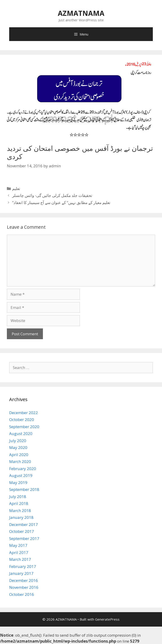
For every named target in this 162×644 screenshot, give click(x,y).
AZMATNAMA (81, 13)
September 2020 (24, 427)
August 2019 (21, 475)
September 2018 (24, 489)
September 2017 (24, 538)
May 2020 (18, 447)
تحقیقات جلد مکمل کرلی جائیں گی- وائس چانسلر (52, 195)
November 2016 (24, 587)
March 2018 (20, 511)
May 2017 (18, 545)
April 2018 (19, 503)
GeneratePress (107, 619)
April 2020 (19, 455)
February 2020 (23, 469)
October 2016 (22, 594)
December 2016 (24, 580)
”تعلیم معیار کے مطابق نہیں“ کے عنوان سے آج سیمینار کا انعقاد (61, 202)
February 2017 (23, 566)
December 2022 (24, 413)
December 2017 (24, 524)
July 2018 (18, 497)
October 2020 (22, 420)
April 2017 (19, 552)
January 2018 (21, 517)
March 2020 (20, 461)
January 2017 (21, 573)
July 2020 (18, 441)
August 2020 (21, 433)
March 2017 (20, 559)
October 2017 (22, 531)
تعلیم (16, 189)
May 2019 (18, 483)
